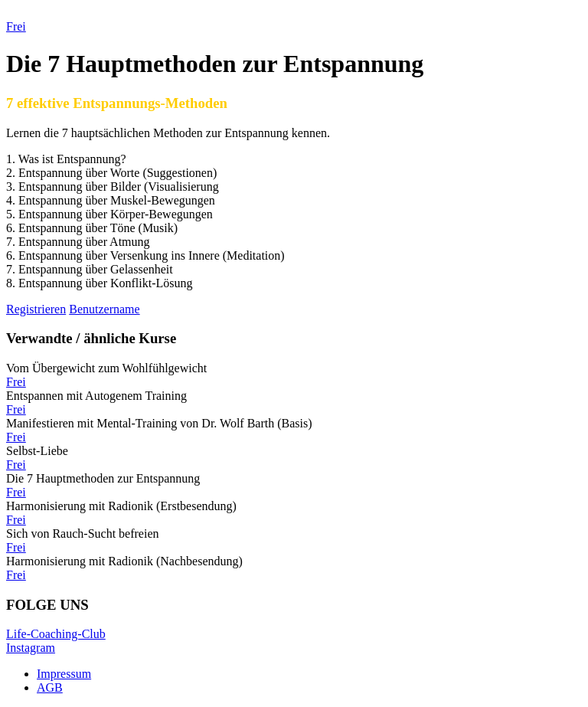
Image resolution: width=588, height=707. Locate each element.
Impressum (64, 674)
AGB (50, 687)
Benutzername (104, 309)
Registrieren (36, 309)
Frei (16, 382)
